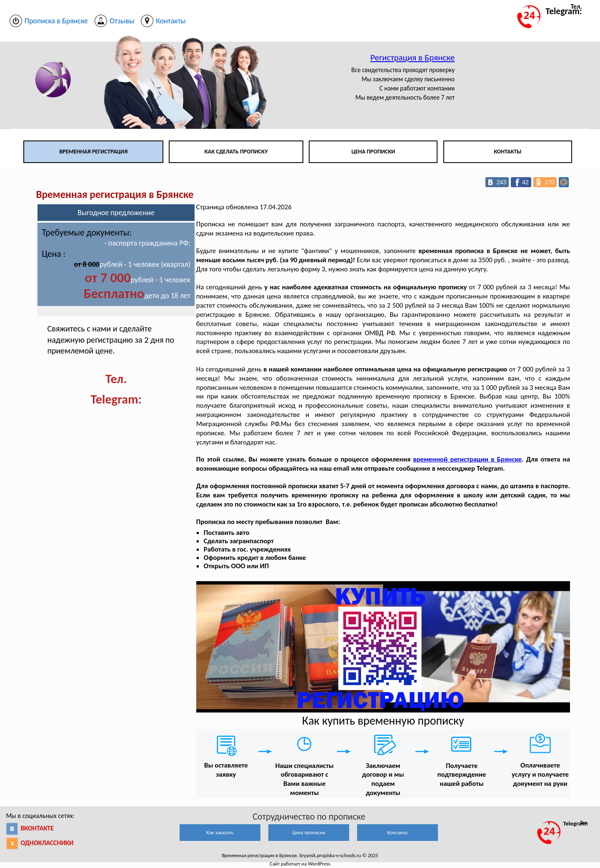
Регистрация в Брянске (412, 58)
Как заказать (220, 832)
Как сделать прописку (236, 152)
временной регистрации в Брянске (468, 459)
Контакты (507, 152)
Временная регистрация (93, 152)
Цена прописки (374, 152)
